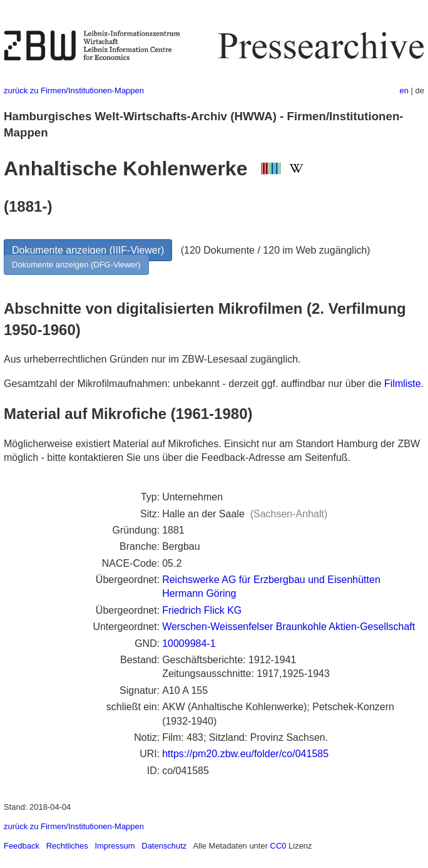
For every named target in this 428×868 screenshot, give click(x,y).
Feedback (22, 846)
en (404, 90)
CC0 (278, 846)
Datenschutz (164, 846)
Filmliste (403, 384)
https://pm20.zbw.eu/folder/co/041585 (245, 754)
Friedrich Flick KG (202, 610)
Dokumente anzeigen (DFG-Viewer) (76, 265)
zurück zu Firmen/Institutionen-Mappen (74, 90)
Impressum (115, 846)
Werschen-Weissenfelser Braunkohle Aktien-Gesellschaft (288, 627)
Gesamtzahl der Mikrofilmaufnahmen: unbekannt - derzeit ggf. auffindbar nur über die (194, 384)
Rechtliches (67, 846)
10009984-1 (189, 643)
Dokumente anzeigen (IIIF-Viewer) (88, 250)
